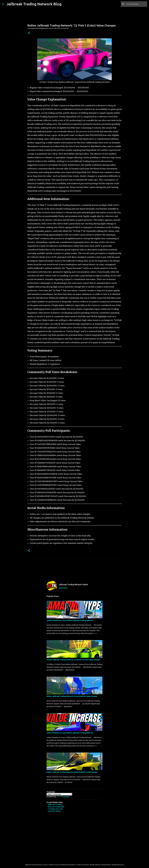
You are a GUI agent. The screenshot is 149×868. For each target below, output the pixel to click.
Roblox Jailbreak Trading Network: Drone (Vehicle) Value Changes (72, 696)
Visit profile (63, 588)
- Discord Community (55, 807)
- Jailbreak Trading (54, 805)
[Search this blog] (135, 4)
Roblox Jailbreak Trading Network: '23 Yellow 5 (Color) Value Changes (73, 660)
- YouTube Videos (54, 811)
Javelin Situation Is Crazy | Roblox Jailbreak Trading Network (70, 620)
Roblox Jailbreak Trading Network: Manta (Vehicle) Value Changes (72, 772)
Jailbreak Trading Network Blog (34, 4)
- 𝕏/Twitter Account (55, 809)
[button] (29, 33)
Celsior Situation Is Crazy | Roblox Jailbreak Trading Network (70, 733)
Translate (63, 797)
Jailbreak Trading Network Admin (73, 585)
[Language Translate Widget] (59, 794)
